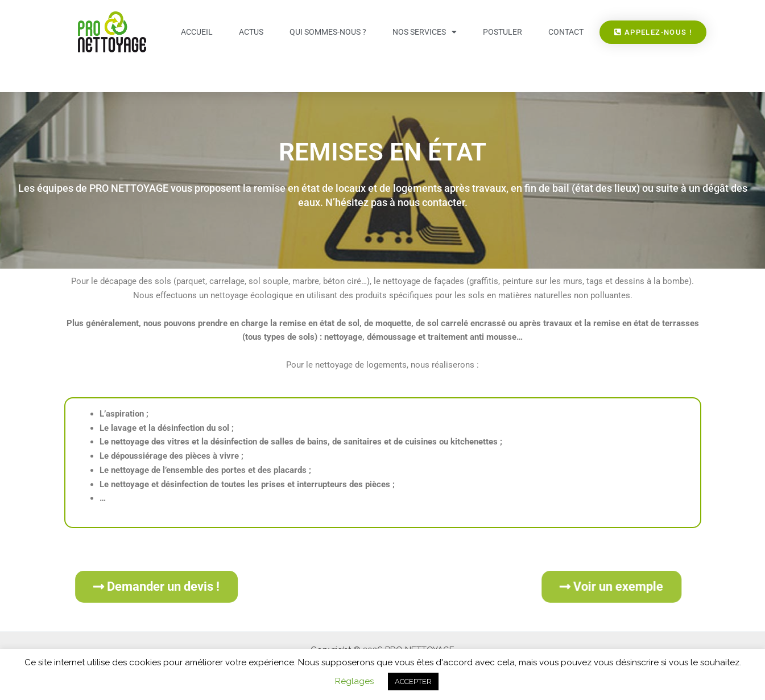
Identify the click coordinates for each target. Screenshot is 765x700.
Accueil (197, 32)
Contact (566, 32)
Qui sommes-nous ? (328, 32)
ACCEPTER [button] (413, 682)
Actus (251, 32)
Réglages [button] (354, 681)
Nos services (425, 32)
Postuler (503, 32)
